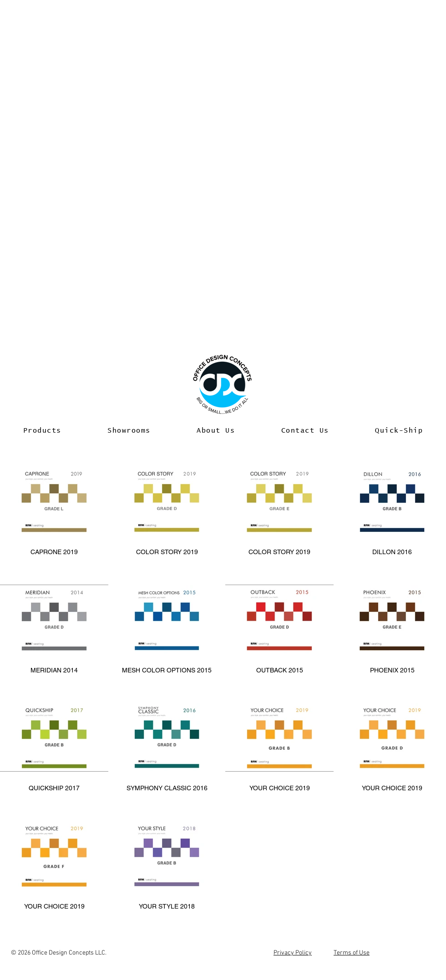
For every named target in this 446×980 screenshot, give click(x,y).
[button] (42, 431)
